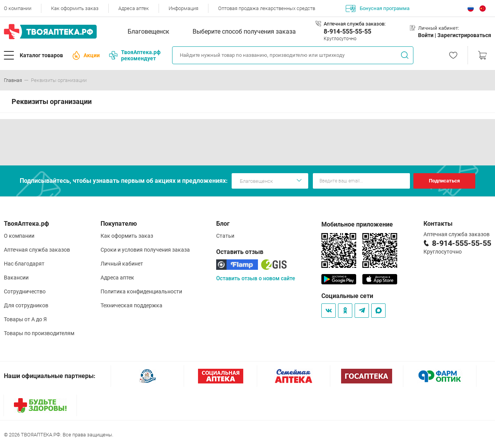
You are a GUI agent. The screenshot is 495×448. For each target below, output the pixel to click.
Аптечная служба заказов (37, 250)
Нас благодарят (24, 264)
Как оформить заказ (75, 8)
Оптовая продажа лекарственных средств (267, 8)
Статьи (225, 236)
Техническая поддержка (131, 305)
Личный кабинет (122, 264)
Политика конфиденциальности (141, 291)
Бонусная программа (378, 9)
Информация (183, 8)
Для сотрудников (26, 305)
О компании (18, 8)
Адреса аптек (134, 8)
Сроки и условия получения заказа (145, 250)
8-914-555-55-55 (347, 32)
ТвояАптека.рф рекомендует (135, 55)
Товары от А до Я (25, 319)
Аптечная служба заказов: (355, 24)
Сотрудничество (25, 291)
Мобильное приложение (357, 224)
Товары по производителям (39, 333)
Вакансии (16, 278)
